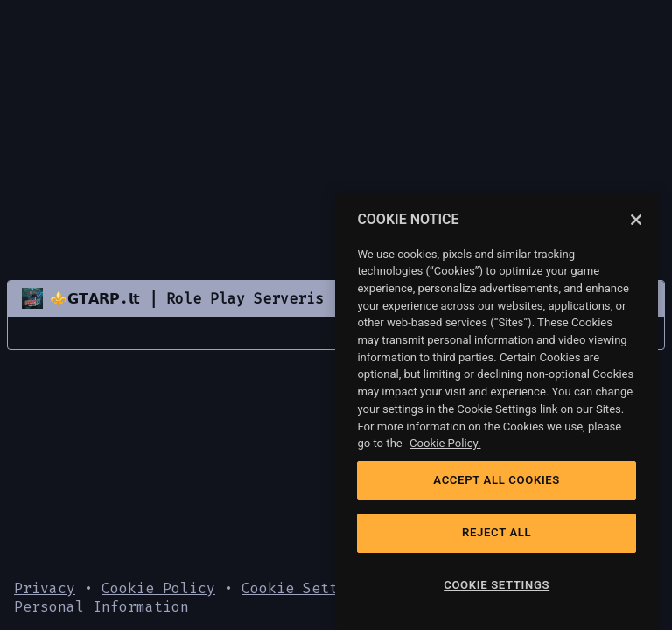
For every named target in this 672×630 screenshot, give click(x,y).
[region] (497, 412)
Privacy (45, 588)
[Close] (636, 220)
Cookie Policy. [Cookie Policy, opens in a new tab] (445, 443)
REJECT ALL (497, 532)
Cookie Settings (307, 588)
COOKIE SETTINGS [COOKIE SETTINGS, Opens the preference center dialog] (497, 585)
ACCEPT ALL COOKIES (497, 480)
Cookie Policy (158, 588)
